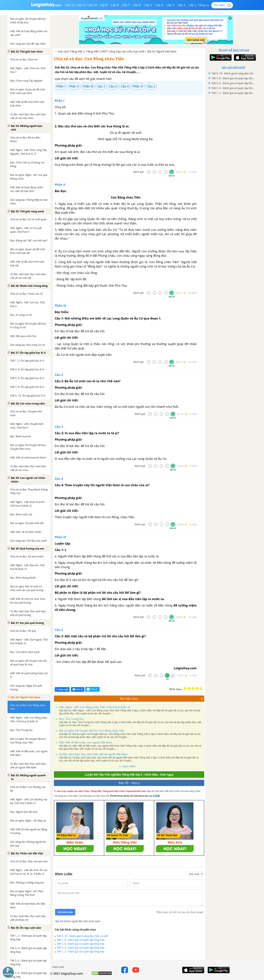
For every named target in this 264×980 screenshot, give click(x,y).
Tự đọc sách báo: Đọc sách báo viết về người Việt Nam (93, 754)
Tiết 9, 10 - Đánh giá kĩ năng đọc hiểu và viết (82, 936)
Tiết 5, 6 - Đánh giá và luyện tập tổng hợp (81, 944)
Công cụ (204, 5)
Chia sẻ (78, 689)
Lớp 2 (181, 5)
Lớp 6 (137, 5)
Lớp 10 (92, 5)
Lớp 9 (104, 5)
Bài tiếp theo (161, 699)
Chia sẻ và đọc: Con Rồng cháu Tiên (89, 59)
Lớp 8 (115, 5)
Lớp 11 (81, 5)
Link (156, 795)
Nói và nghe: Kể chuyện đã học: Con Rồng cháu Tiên (91, 731)
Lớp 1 (193, 5)
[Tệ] (154, 172)
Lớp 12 (70, 5)
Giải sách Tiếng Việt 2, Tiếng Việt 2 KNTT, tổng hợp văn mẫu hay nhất (101, 51)
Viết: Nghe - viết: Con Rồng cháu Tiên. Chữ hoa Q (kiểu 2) (94, 707)
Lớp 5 (148, 5)
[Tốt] (166, 172)
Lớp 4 (159, 5)
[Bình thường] (160, 172)
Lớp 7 (126, 5)
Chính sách (58, 967)
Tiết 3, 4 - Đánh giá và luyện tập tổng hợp (81, 948)
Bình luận (62, 690)
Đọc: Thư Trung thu (71, 719)
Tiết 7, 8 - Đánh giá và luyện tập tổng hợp (81, 940)
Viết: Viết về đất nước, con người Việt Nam (85, 742)
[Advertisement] (234, 149)
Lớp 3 (170, 5)
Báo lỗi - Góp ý (129, 783)
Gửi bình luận (65, 912)
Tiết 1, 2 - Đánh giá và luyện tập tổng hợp (81, 951)
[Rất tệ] (149, 172)
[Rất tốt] (172, 172)
